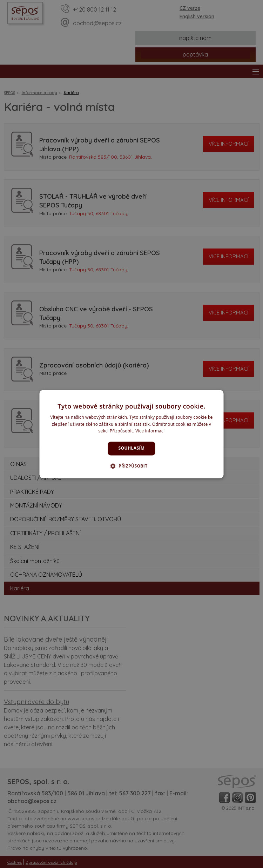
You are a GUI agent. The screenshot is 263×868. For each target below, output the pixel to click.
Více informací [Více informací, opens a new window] (150, 431)
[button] (131, 466)
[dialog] (131, 434)
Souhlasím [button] (132, 448)
